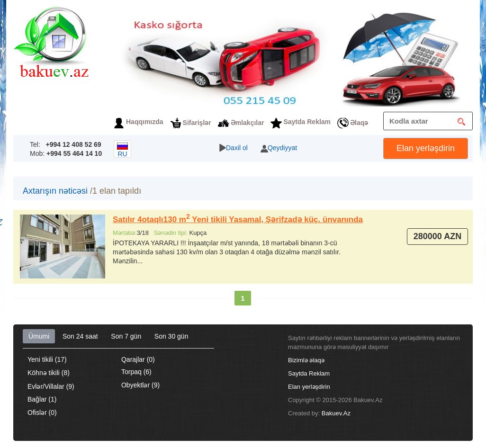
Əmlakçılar (247, 123)
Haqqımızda (145, 122)
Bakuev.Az (336, 413)
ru (122, 150)
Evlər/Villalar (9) (51, 386)
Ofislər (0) (42, 412)
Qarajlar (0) (138, 359)
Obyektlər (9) (140, 385)
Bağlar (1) (42, 399)
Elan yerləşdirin (426, 148)
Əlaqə (359, 123)
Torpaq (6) (136, 372)
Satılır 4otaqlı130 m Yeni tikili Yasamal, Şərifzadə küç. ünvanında (238, 220)
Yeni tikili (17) (47, 359)
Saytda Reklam (307, 122)
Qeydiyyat (282, 148)
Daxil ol (237, 148)
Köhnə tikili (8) (49, 373)
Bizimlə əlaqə (306, 360)
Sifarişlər (197, 123)
